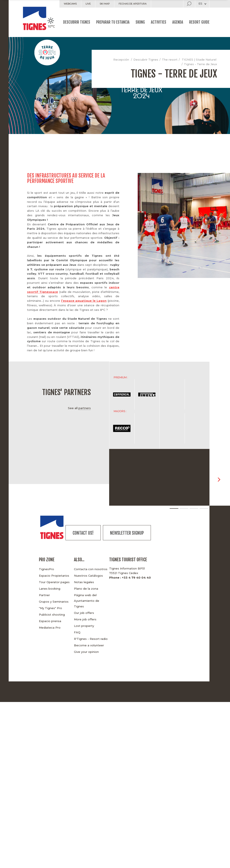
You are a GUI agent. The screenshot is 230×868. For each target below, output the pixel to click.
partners (85, 408)
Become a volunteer (89, 645)
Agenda (178, 22)
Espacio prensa (50, 621)
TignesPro (46, 569)
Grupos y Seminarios (54, 602)
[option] (160, 394)
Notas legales (84, 582)
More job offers (85, 619)
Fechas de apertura (133, 4)
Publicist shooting (52, 615)
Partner (44, 595)
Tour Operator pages (54, 582)
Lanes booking (50, 589)
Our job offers (84, 613)
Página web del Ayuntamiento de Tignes (87, 601)
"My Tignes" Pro (50, 608)
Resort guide (199, 22)
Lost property (84, 626)
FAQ (77, 632)
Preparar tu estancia (113, 22)
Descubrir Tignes (77, 22)
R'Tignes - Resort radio (91, 639)
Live (88, 4)
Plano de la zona (86, 589)
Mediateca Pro (50, 628)
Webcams (70, 4)
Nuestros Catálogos (88, 576)
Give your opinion (86, 652)
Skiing (140, 22)
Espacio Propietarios (54, 576)
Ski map (105, 4)
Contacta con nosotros (91, 569)
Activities (159, 22)
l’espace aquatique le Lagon (84, 301)
